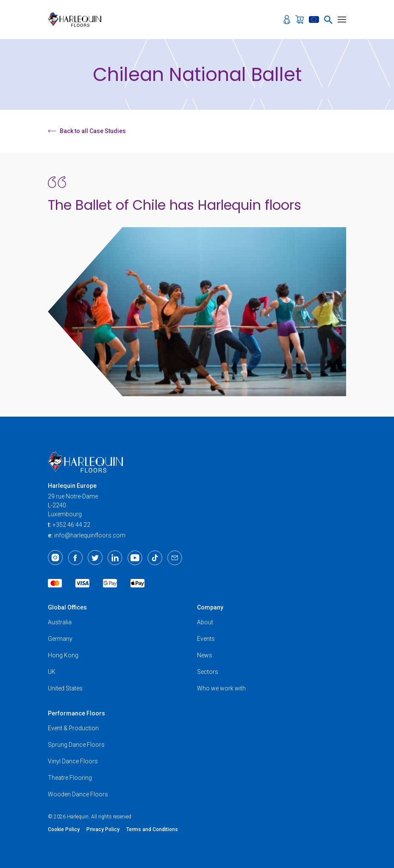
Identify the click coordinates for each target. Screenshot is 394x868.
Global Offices (67, 607)
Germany (60, 639)
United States (65, 688)
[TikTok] (155, 558)
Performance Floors (76, 713)
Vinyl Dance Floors (73, 761)
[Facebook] (75, 558)
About (205, 622)
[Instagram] (55, 558)
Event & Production (73, 728)
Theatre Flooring (70, 778)
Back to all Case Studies (87, 131)
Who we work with (221, 688)
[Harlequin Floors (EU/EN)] (77, 19)
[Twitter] (95, 558)
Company (210, 607)
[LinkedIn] (115, 558)
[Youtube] (135, 558)
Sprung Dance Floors (76, 745)
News (205, 655)
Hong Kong (63, 655)
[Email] (175, 558)
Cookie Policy (64, 829)
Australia (60, 622)
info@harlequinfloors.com (90, 535)
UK (52, 672)
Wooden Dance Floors (78, 794)
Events (206, 639)
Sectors (208, 672)
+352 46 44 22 (71, 525)
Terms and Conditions (152, 829)
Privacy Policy (103, 829)
